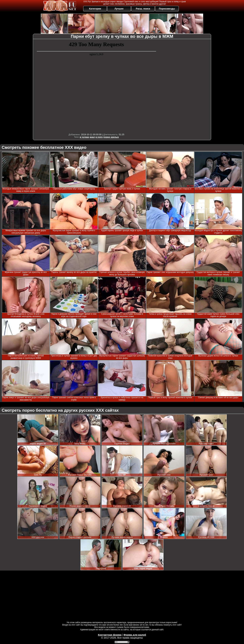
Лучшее (119, 9)
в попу (99, 137)
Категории (95, 9)
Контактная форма (110, 635)
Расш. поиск (143, 9)
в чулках (84, 137)
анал (92, 137)
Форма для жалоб (135, 635)
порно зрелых (111, 137)
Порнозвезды (167, 9)
